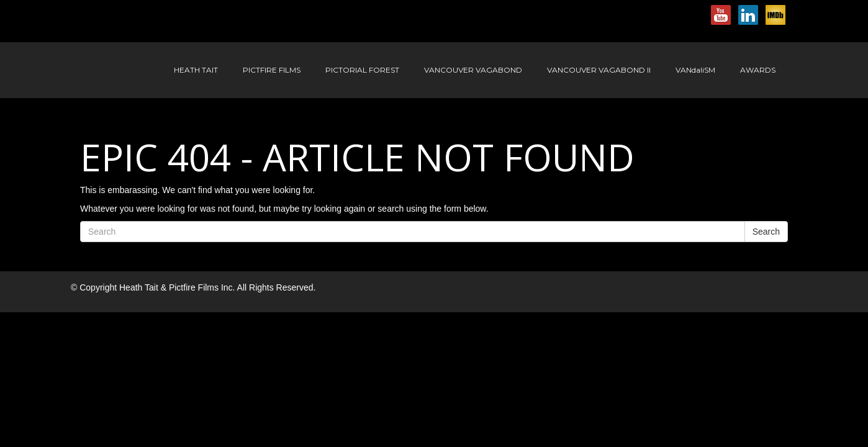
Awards (758, 70)
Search (766, 232)
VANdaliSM (695, 70)
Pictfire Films (272, 70)
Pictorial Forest (362, 70)
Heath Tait (196, 70)
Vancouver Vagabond (473, 70)
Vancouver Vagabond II (599, 70)
